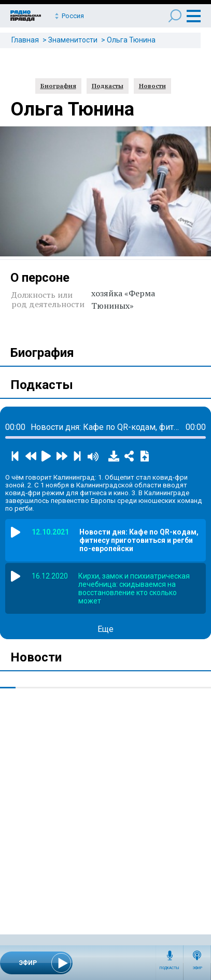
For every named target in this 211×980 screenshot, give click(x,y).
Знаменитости (73, 40)
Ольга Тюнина (131, 40)
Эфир (197, 968)
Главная (25, 40)
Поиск (175, 16)
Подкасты (170, 968)
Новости (152, 86)
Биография (58, 86)
